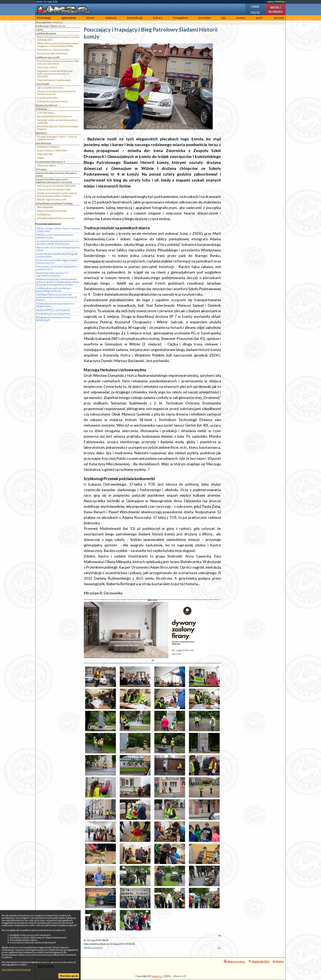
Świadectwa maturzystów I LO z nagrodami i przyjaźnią (53, 274)
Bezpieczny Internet (46, 105)
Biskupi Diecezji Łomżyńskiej (52, 101)
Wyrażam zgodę (69, 976)
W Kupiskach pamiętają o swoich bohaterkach (53, 319)
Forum (255, 6)
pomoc (241, 18)
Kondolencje (44, 214)
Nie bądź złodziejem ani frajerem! (55, 116)
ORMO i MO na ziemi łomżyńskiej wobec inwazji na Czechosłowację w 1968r (58, 45)
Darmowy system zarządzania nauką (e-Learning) (58, 121)
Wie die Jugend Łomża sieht (52, 199)
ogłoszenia (68, 18)
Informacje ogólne (47, 165)
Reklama (278, 961)
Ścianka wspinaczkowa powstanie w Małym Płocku (55, 305)
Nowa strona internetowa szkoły (54, 189)
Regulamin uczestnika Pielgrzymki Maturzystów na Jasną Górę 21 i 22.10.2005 (55, 74)
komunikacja (135, 18)
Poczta (255, 12)
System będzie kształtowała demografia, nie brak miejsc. (57, 255)
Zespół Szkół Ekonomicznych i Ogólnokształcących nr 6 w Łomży (54, 181)
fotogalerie (180, 18)
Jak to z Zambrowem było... (50, 88)
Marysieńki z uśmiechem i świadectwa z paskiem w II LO (57, 268)
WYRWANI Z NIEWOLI (48, 147)
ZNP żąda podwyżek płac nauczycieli (56, 218)
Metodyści (41, 133)
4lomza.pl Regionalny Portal (55, 964)
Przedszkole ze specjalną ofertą (53, 314)
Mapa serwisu (234, 961)
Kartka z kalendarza (275, 9)
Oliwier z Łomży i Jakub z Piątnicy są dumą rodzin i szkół (58, 230)
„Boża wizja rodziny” (47, 67)
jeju (223, 18)
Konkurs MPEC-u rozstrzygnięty (53, 310)
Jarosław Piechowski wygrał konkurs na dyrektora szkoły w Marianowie (57, 242)
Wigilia (41, 158)
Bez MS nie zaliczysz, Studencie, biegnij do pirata (58, 128)
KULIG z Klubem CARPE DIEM (52, 150)
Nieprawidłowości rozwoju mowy (54, 80)
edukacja (111, 18)
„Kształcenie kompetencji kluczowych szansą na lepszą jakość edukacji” (57, 194)
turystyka (204, 18)
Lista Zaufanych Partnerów (16, 969)
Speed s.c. (157, 976)
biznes (90, 18)
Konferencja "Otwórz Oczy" (51, 26)
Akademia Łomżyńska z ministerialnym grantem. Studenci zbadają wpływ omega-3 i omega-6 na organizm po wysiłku (58, 282)
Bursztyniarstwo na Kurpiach (52, 53)
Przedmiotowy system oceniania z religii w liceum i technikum (58, 62)
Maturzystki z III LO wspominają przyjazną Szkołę (58, 249)
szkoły (39, 30)
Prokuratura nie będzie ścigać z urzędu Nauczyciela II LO (57, 261)
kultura (158, 18)
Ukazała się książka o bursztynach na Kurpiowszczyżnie (56, 93)
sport (259, 18)
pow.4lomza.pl (43, 143)
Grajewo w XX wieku (48, 98)
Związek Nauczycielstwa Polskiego (54, 203)
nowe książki (43, 84)
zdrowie (279, 18)
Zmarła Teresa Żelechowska (52, 211)
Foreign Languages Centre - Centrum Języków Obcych (57, 138)
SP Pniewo (41, 169)
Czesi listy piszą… (46, 113)
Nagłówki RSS (259, 961)
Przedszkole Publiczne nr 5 (50, 162)
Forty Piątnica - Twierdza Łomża (53, 50)
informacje (44, 18)
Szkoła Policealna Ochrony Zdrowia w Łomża (56, 174)
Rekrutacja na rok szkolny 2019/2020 (56, 186)
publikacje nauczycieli (48, 57)
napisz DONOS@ (276, 2)
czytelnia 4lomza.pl (46, 33)
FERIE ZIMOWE (45, 154)
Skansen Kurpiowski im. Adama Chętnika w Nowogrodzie (58, 38)
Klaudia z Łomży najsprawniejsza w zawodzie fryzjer (54, 236)
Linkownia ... (42, 109)
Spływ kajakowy (45, 207)
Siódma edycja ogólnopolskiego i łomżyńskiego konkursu (54, 290)
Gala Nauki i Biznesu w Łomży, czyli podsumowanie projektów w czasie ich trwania (57, 297)
